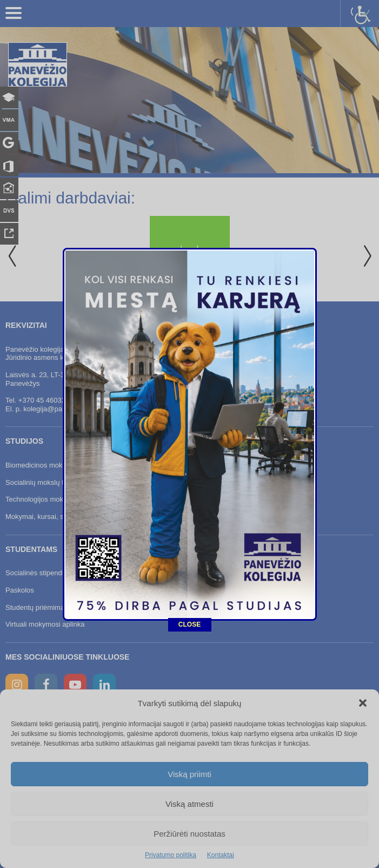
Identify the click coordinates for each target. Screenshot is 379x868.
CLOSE (189, 583)
